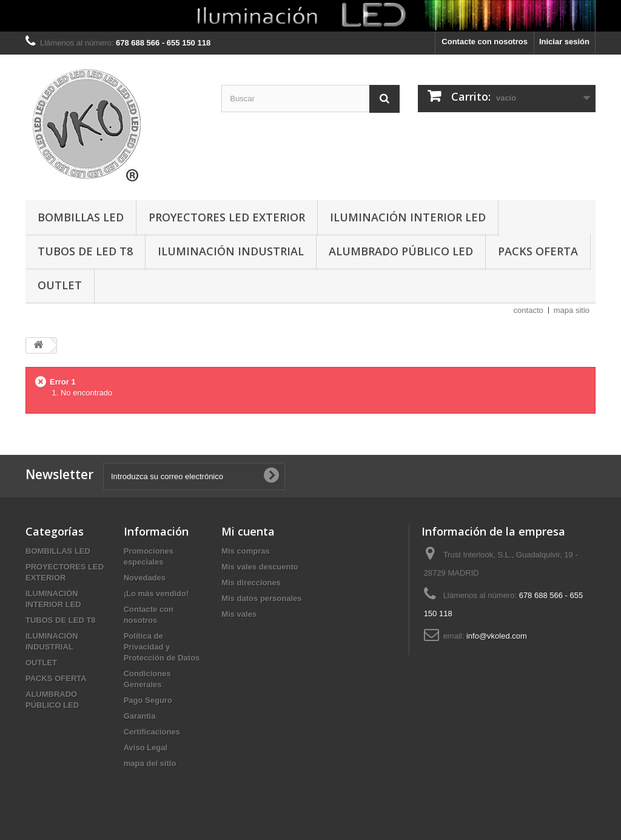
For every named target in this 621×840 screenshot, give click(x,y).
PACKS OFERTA (538, 251)
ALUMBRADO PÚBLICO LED (401, 251)
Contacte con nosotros (485, 42)
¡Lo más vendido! (156, 593)
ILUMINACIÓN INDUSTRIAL (231, 251)
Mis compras (245, 551)
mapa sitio (572, 310)
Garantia (140, 716)
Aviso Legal (146, 748)
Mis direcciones (251, 583)
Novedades (145, 578)
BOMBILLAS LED (81, 217)
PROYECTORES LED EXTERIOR (227, 217)
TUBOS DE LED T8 (85, 251)
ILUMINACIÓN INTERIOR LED (408, 217)
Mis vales (239, 614)
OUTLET (60, 285)
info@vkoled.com (497, 636)
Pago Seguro (148, 700)
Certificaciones (152, 732)
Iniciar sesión (564, 42)
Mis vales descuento (260, 567)
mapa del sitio (150, 763)
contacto (529, 310)
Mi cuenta (248, 531)
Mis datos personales (261, 598)
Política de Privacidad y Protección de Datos (162, 647)
